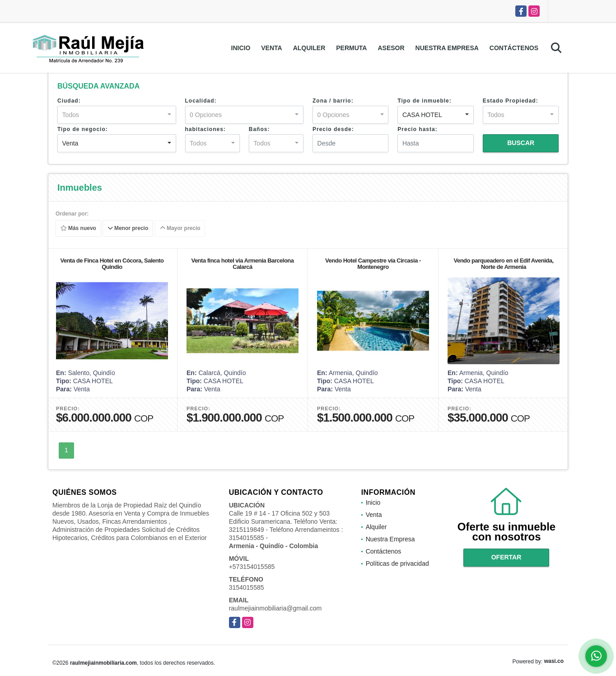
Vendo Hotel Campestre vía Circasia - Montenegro (373, 264)
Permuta (351, 48)
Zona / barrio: (333, 101)
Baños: (259, 129)
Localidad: (201, 101)
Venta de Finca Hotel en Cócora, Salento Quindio (112, 264)
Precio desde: (333, 129)
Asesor (391, 48)
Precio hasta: (417, 129)
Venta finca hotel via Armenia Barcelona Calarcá (242, 264)
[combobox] (117, 115)
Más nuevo (78, 229)
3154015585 (247, 587)
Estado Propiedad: (511, 101)
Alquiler (309, 48)
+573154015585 (252, 567)
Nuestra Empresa (447, 48)
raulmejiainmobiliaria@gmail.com (275, 608)
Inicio (241, 48)
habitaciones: (205, 129)
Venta (271, 48)
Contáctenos (514, 48)
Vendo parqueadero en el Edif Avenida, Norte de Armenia (503, 264)
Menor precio (128, 229)
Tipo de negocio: (83, 129)
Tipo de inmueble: (424, 101)
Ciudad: (69, 101)
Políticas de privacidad (397, 563)
